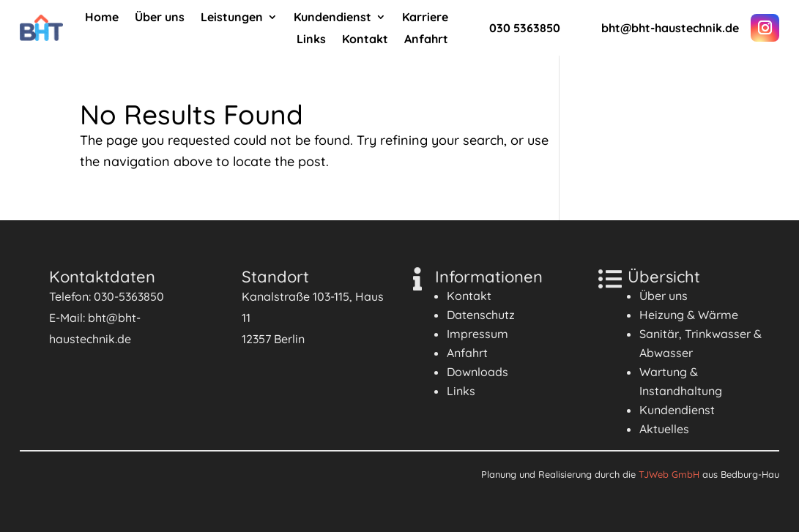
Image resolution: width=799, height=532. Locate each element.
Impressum (477, 334)
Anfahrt (426, 40)
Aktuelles (664, 429)
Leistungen (232, 18)
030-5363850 (129, 296)
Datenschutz (481, 315)
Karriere (425, 18)
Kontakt (365, 40)
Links (311, 40)
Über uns (160, 18)
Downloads (477, 372)
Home (102, 18)
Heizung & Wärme (689, 315)
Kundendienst (332, 18)
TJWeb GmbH (669, 474)
